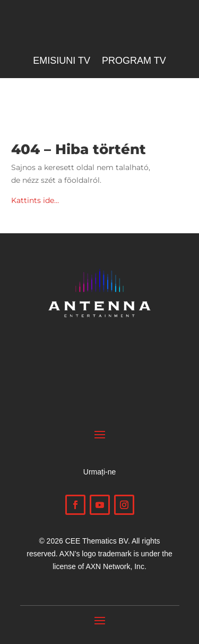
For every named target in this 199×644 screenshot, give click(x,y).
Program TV (134, 61)
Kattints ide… (35, 200)
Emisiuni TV (62, 61)
